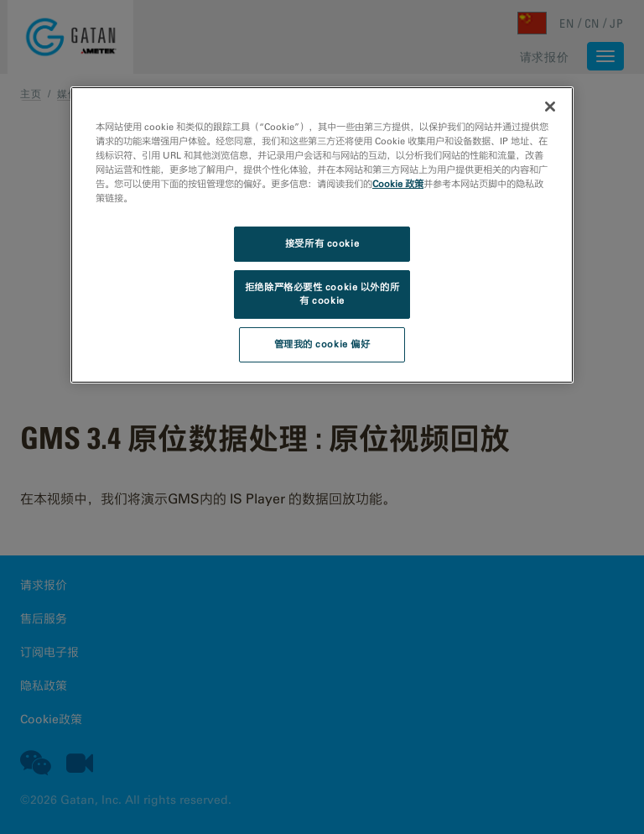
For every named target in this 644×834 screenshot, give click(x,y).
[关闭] (550, 107)
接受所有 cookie (322, 243)
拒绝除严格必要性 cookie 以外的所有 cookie (322, 294)
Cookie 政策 (398, 184)
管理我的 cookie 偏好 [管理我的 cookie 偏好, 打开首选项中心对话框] (322, 344)
